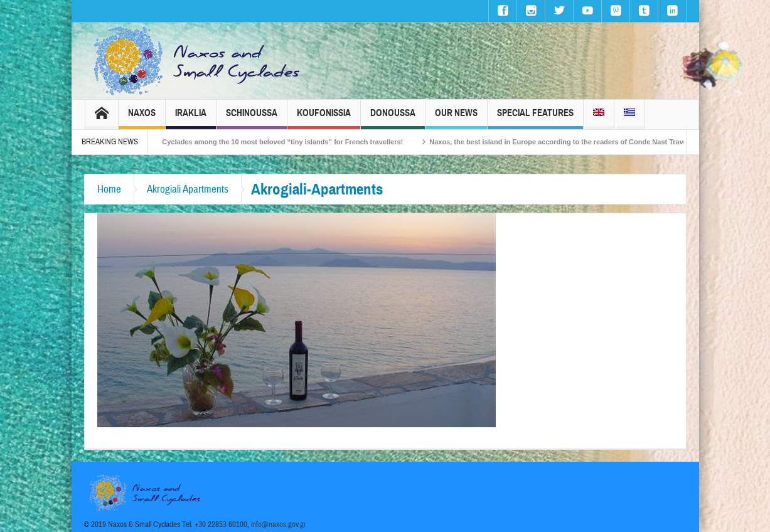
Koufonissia (324, 118)
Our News (456, 118)
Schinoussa (252, 118)
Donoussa (393, 118)
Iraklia (191, 118)
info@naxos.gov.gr (279, 524)
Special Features (535, 118)
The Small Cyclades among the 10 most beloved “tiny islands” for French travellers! (275, 142)
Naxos (142, 118)
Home (109, 189)
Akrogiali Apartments (188, 189)
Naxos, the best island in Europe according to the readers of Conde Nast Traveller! (575, 142)
